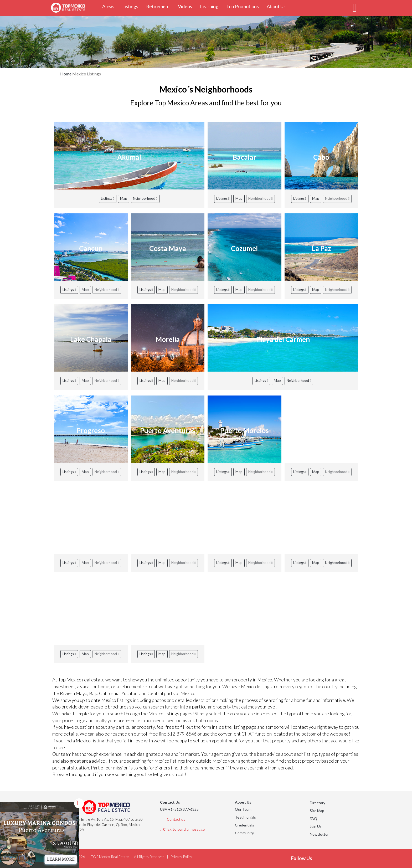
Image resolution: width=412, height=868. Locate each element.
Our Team (243, 809)
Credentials (244, 825)
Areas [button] (110, 6)
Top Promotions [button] (244, 6)
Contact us (176, 819)
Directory (318, 803)
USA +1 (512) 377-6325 (179, 809)
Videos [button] (187, 6)
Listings (108, 198)
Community (244, 833)
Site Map (317, 811)
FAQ (313, 818)
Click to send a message (182, 829)
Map (124, 198)
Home (66, 74)
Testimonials (245, 817)
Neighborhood (145, 198)
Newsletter (319, 834)
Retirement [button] (160, 6)
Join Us (316, 826)
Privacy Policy (181, 857)
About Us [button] (278, 6)
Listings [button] (132, 6)
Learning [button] (211, 6)
